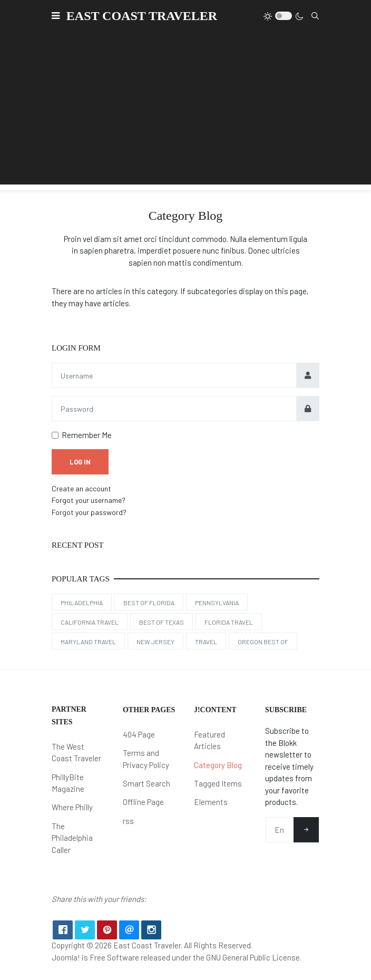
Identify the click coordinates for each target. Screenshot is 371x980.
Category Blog (218, 765)
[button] (56, 16)
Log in (80, 462)
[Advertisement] (185, 111)
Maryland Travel (88, 642)
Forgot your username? (89, 500)
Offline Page (143, 802)
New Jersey (155, 642)
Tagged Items (218, 783)
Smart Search (147, 783)
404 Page (139, 734)
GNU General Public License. (254, 957)
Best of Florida (149, 603)
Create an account (81, 488)
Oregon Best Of (263, 642)
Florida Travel (229, 622)
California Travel (90, 622)
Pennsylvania (217, 603)
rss (128, 821)
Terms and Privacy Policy (146, 759)
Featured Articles (209, 740)
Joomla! (66, 957)
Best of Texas (162, 622)
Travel (206, 642)
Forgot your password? (89, 512)
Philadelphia (82, 603)
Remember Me (87, 435)
